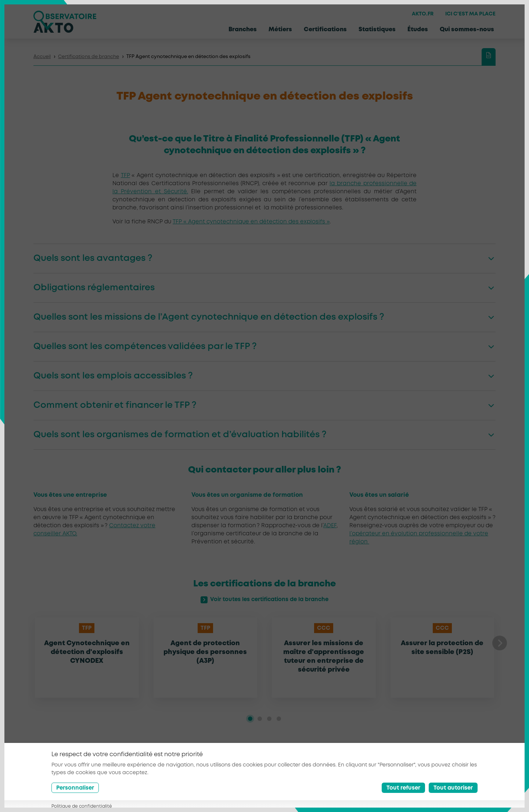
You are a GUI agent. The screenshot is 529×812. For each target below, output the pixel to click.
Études (418, 30)
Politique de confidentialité (82, 806)
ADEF (330, 526)
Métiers (280, 30)
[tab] (250, 719)
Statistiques (377, 30)
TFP (125, 176)
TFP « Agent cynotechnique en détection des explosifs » (251, 222)
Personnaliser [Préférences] (75, 788)
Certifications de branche (89, 57)
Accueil (42, 57)
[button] (500, 643)
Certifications (325, 30)
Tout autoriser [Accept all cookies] (453, 788)
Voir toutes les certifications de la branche (265, 600)
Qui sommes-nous (467, 30)
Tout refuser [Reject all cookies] (403, 788)
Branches (243, 30)
